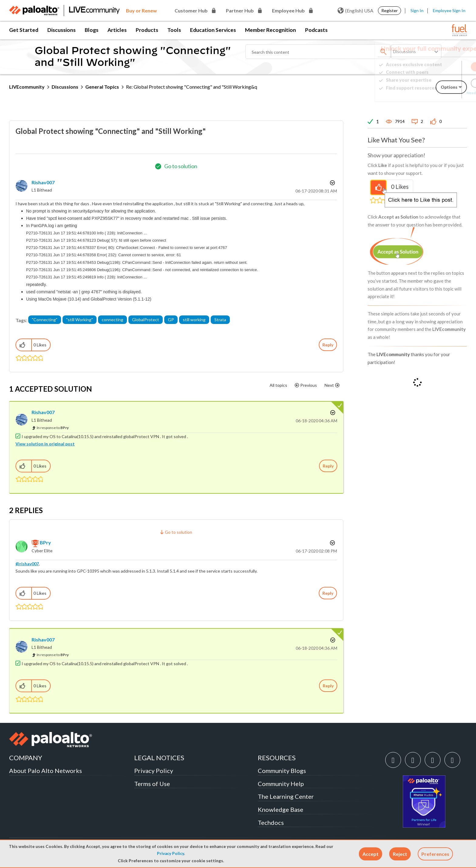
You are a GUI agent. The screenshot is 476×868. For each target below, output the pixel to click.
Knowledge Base (280, 809)
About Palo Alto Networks (46, 771)
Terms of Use (152, 784)
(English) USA (355, 11)
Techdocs (271, 822)
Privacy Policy (170, 853)
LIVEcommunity (27, 87)
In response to (53, 428)
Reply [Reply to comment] (328, 466)
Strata (220, 320)
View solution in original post (45, 444)
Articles (117, 30)
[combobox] (318, 52)
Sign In (417, 10)
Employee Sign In (449, 10)
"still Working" (80, 320)
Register (389, 10)
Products (147, 30)
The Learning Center (286, 796)
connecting (112, 320)
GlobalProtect (146, 320)
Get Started (24, 30)
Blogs (92, 30)
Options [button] (332, 183)
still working (194, 320)
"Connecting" (45, 320)
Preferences (435, 854)
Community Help (281, 784)
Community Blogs (282, 771)
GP (171, 320)
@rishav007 (27, 564)
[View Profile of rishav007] (43, 182)
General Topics (102, 87)
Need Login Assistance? (440, 93)
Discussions (61, 30)
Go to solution (181, 166)
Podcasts (316, 30)
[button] (371, 854)
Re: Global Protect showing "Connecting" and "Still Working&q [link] (192, 87)
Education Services (213, 30)
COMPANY (26, 758)
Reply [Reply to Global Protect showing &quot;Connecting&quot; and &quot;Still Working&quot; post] (328, 345)
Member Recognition (270, 30)
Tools (174, 30)
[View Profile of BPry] (45, 542)
